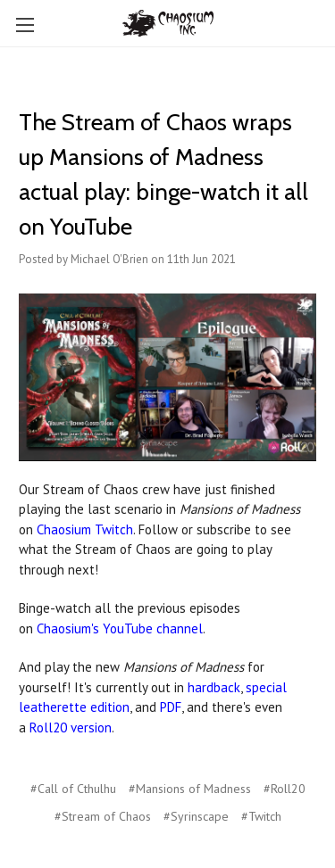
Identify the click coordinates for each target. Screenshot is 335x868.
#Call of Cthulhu (73, 789)
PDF (171, 707)
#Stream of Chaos (103, 816)
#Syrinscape (196, 816)
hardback (214, 687)
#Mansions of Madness (190, 789)
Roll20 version (71, 727)
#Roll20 (285, 789)
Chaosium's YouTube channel (120, 628)
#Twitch (261, 816)
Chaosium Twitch (85, 529)
